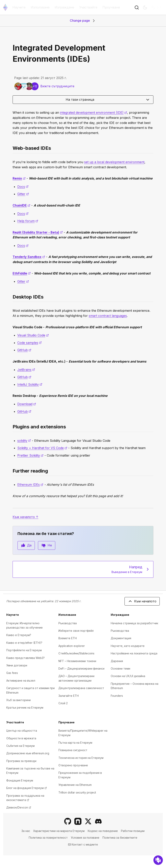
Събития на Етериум (20, 746)
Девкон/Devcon (19, 807)
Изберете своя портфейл (76, 631)
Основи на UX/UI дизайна (128, 676)
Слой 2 (63, 703)
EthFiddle (22, 273)
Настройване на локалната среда (134, 653)
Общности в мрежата (21, 738)
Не (47, 545)
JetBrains (26, 370)
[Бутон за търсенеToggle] (137, 7)
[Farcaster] (78, 821)
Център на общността (22, 731)
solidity (24, 441)
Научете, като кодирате (128, 646)
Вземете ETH (68, 638)
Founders (117, 696)
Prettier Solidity (30, 455)
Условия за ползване (85, 838)
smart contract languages (108, 316)
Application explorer (72, 646)
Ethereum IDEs (30, 485)
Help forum (28, 221)
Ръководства (68, 623)
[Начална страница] (5, 7)
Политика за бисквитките (120, 838)
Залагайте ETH (69, 696)
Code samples (30, 343)
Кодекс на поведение (103, 831)
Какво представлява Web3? (25, 658)
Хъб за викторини (18, 700)
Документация (121, 638)
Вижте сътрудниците (57, 86)
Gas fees (12, 673)
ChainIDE (21, 205)
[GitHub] (68, 821)
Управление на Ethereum (75, 785)
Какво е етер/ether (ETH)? (24, 643)
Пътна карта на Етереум (75, 743)
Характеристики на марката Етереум (59, 831)
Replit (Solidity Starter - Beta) (38, 232)
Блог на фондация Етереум (27, 788)
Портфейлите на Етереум (24, 650)
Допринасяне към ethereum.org (28, 753)
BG (156, 7)
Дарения (117, 661)
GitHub (24, 350)
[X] (88, 821)
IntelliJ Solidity (30, 384)
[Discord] (98, 821)
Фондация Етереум (20, 780)
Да (26, 545)
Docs (23, 187)
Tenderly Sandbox (29, 257)
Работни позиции (133, 831)
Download (27, 404)
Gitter (23, 194)
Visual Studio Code (33, 335)
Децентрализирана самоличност (81, 688)
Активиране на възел (21, 681)
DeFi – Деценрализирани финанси (81, 668)
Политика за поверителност (48, 838)
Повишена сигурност (73, 750)
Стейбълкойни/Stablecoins (76, 653)
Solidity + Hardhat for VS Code (42, 448)
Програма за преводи (21, 761)
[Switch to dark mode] (145, 7)
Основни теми (120, 668)
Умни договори (17, 665)
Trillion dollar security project (77, 792)
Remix (19, 178)
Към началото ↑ (25, 517)
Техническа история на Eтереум (81, 758)
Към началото (142, 601)
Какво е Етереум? (19, 635)
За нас (26, 831)
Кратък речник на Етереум (25, 708)
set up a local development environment (114, 162)
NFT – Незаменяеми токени (77, 661)
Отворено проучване (73, 765)
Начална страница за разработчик (134, 623)
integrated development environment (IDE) (94, 113)
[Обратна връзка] (158, 860)
